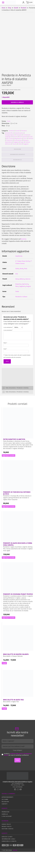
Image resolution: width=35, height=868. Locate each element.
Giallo (17, 269)
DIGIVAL (15, 850)
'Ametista (24, 239)
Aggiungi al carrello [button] (9, 455)
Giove (17, 279)
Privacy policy (7, 827)
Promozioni (6, 812)
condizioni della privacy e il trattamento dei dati (18, 754)
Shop (10, 8)
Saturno (28, 279)
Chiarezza (19, 135)
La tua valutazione (8, 327)
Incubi (31, 137)
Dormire (15, 137)
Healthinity (19, 256)
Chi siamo (5, 799)
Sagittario (22, 286)
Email (5, 349)
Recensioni (5, 802)
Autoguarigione (10, 135)
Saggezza (16, 142)
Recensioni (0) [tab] (18, 160)
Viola (26, 269)
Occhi (25, 138)
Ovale (9, 121)
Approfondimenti (7, 797)
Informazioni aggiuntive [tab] (17, 155)
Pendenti (24, 8)
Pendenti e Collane (21, 297)
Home (4, 8)
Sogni (22, 142)
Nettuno (22, 279)
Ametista (12, 131)
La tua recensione (8, 330)
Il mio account (7, 816)
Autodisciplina (19, 133)
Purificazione (18, 140)
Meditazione (18, 138)
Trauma (15, 144)
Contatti (5, 804)
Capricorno (25, 284)
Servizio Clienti (7, 837)
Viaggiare (26, 144)
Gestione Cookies (8, 829)
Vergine (28, 286)
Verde (22, 269)
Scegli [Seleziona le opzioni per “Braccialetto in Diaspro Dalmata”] (4, 663)
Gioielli (16, 8)
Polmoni (31, 138)
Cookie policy (6, 824)
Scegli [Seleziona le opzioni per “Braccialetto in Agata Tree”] (4, 709)
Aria (17, 274)
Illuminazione (23, 137)
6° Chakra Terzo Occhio (23, 261)
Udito (20, 144)
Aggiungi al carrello (17, 102)
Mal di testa (10, 138)
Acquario (18, 284)
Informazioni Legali (8, 839)
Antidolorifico (9, 133)
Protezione (9, 140)
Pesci (17, 286)
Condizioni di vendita (9, 841)
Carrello (5, 814)
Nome (5, 343)
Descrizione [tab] (17, 149)
